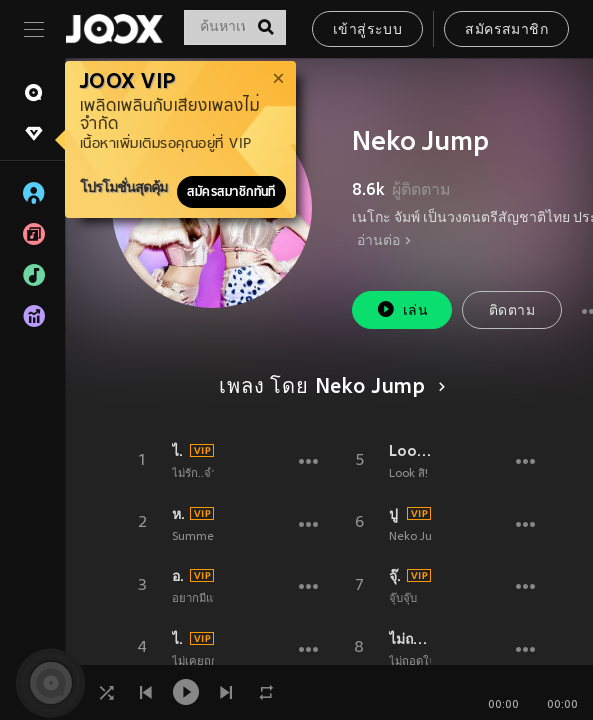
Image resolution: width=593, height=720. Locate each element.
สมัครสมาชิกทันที (231, 192)
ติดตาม (512, 311)
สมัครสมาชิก (506, 30)
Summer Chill (208, 537)
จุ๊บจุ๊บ (403, 599)
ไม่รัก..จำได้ (178, 451)
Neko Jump (419, 537)
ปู (393, 514)
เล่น (402, 309)
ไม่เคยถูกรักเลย (178, 639)
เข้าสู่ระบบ (367, 30)
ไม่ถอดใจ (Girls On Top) (410, 639)
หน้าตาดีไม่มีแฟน (178, 514)
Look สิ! (410, 451)
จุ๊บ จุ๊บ (395, 576)
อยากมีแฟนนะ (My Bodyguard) (178, 576)
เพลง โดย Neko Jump (329, 388)
